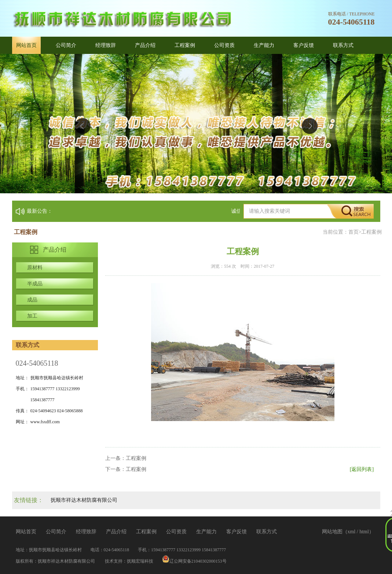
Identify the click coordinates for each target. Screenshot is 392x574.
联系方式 (343, 45)
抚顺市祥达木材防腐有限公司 (84, 500)
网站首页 (26, 45)
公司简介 (66, 45)
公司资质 (224, 45)
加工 (32, 316)
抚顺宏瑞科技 (140, 561)
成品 (32, 300)
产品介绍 (145, 45)
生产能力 (264, 45)
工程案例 (185, 45)
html (364, 532)
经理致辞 (106, 45)
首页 (353, 232)
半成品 (35, 284)
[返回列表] (362, 469)
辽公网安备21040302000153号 (194, 561)
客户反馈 (304, 45)
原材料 (35, 268)
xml (352, 532)
